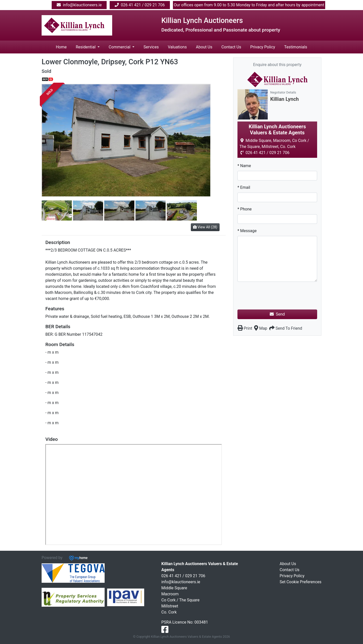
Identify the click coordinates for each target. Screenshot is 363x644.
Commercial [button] (120, 47)
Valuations (177, 47)
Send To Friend (286, 328)
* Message (247, 231)
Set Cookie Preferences (300, 582)
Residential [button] (86, 47)
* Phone (245, 209)
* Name (244, 166)
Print (245, 328)
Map (261, 328)
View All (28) (205, 227)
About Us (204, 47)
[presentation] (276, 296)
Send (277, 314)
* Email (244, 187)
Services (151, 47)
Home (61, 47)
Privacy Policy (263, 47)
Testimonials (296, 47)
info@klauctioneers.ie (181, 582)
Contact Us (231, 47)
